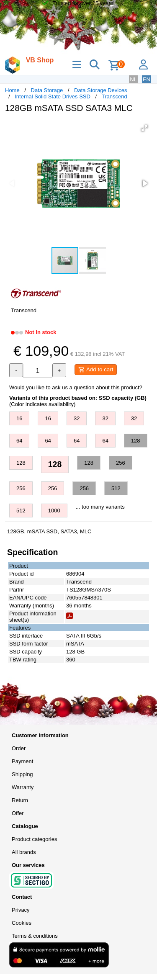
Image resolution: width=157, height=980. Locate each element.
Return (20, 800)
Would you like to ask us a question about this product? (76, 387)
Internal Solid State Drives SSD (53, 96)
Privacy (21, 910)
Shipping (22, 774)
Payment (22, 761)
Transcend (115, 96)
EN (147, 79)
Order (19, 748)
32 (77, 418)
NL (133, 79)
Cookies (22, 923)
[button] (144, 128)
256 (121, 463)
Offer (18, 813)
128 (136, 441)
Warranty (23, 787)
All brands (24, 852)
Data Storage (47, 90)
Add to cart (96, 370)
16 (19, 418)
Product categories (34, 839)
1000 (54, 511)
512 (116, 488)
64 (19, 441)
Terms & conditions (35, 936)
